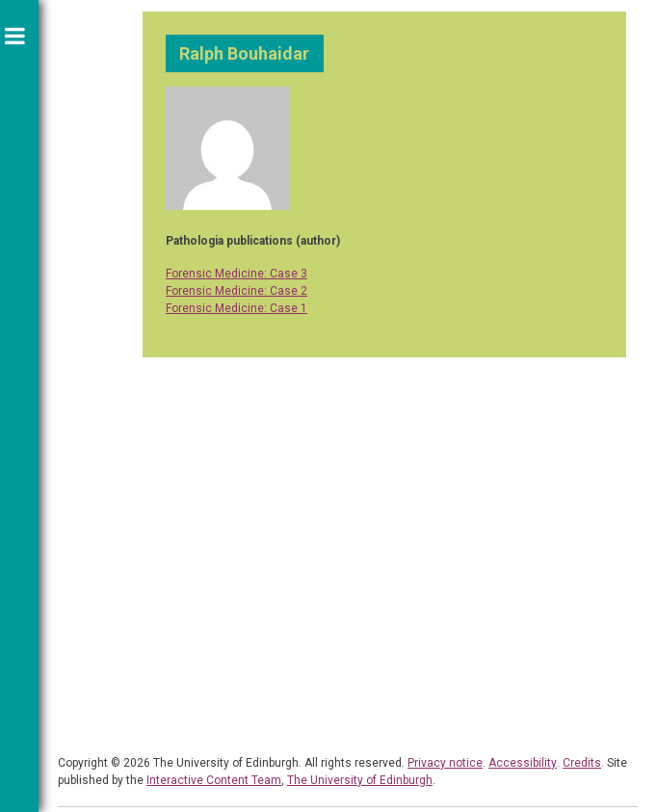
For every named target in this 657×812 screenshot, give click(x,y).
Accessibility (523, 763)
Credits (582, 763)
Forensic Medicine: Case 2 (237, 291)
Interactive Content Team (214, 780)
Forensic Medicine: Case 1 (237, 308)
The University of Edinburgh (360, 780)
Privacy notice (445, 763)
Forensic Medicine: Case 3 (237, 274)
